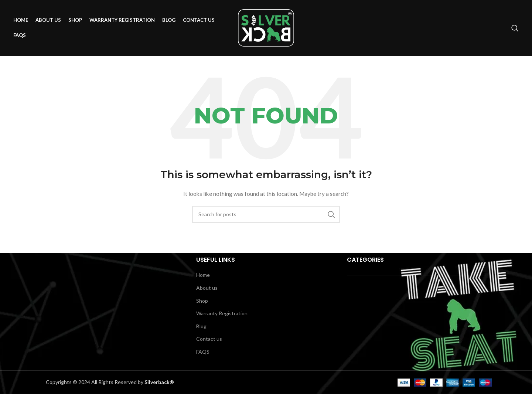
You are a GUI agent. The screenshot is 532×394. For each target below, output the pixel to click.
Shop (202, 301)
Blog (201, 326)
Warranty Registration (222, 313)
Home (203, 275)
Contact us (209, 339)
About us (207, 288)
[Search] (515, 30)
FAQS (203, 352)
